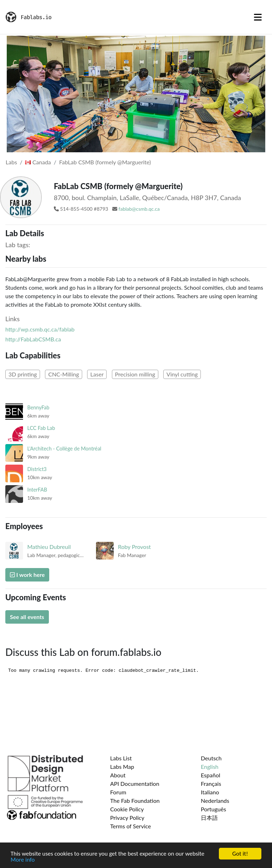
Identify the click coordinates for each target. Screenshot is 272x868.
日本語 (209, 818)
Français (211, 784)
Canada (38, 162)
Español (211, 775)
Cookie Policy (127, 809)
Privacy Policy (127, 818)
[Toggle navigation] (258, 17)
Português (213, 809)
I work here (27, 575)
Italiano (210, 792)
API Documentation (135, 784)
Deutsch (211, 758)
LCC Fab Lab (41, 428)
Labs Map (122, 767)
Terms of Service (131, 826)
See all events (27, 617)
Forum (118, 792)
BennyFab (38, 407)
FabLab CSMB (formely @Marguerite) (105, 162)
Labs (11, 162)
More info (23, 860)
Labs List (121, 758)
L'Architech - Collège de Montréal (64, 449)
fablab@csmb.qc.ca (139, 209)
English (210, 767)
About (118, 775)
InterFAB (37, 490)
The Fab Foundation (135, 801)
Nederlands (215, 801)
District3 (37, 469)
